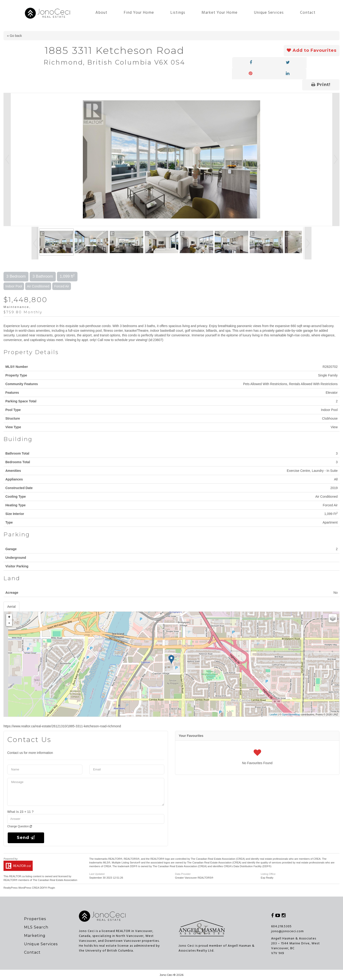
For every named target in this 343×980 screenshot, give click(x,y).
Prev (7, 159)
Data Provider (183, 874)
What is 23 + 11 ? (20, 812)
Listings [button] (178, 13)
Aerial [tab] (11, 607)
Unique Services (269, 13)
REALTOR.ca (17, 876)
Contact (308, 13)
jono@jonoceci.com (287, 931)
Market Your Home (220, 13)
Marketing (35, 936)
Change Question (20, 826)
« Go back (14, 36)
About (101, 13)
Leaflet (273, 714)
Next (336, 159)
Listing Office (268, 874)
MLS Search (36, 927)
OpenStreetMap (291, 714)
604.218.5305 (281, 927)
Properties (35, 919)
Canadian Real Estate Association (58, 880)
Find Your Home (139, 13)
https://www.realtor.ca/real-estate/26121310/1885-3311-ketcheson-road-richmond (62, 726)
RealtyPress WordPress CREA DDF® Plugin (29, 888)
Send (26, 838)
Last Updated (97, 874)
